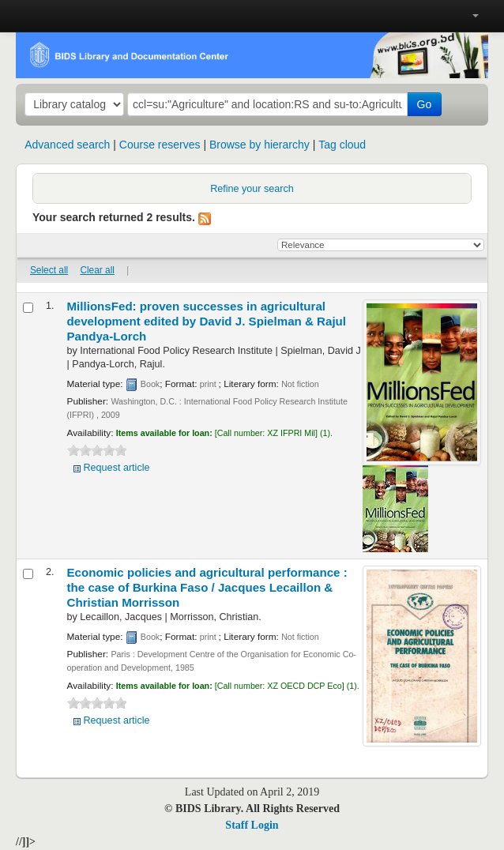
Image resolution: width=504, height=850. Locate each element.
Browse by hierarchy (260, 145)
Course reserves (160, 145)
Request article (117, 468)
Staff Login (252, 825)
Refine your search (252, 189)
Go (425, 104)
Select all (49, 270)
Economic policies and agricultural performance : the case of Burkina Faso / (207, 587)
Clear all (97, 270)
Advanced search (67, 145)
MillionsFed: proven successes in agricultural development (207, 321)
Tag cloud (342, 145)
